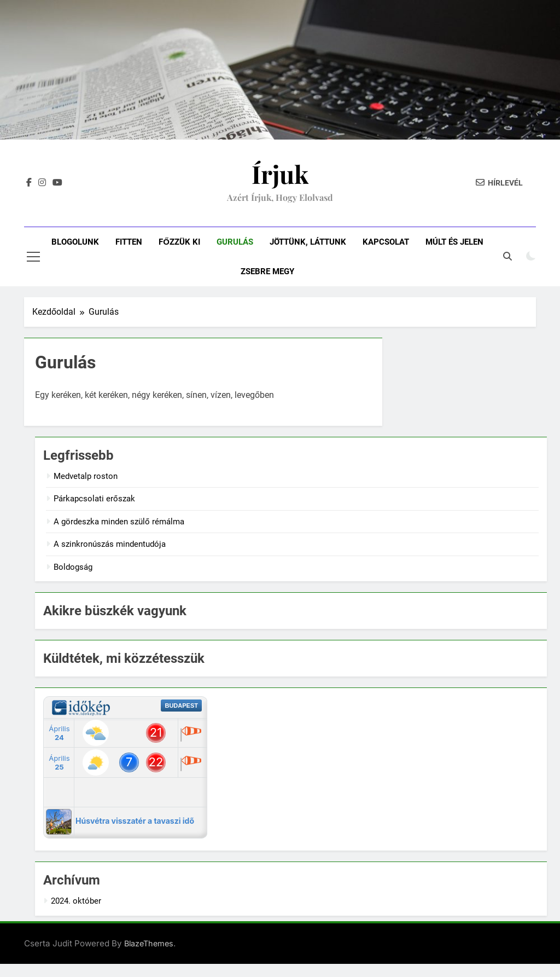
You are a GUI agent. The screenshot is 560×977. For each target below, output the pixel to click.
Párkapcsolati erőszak (94, 499)
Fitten (129, 242)
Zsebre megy (267, 271)
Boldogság (73, 567)
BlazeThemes (149, 943)
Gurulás (235, 242)
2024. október (76, 901)
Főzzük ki (179, 242)
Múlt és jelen (454, 242)
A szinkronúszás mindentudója (110, 544)
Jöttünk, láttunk (308, 242)
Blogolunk (75, 242)
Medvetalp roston (86, 476)
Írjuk (280, 174)
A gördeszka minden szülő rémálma (119, 522)
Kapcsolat (386, 242)
